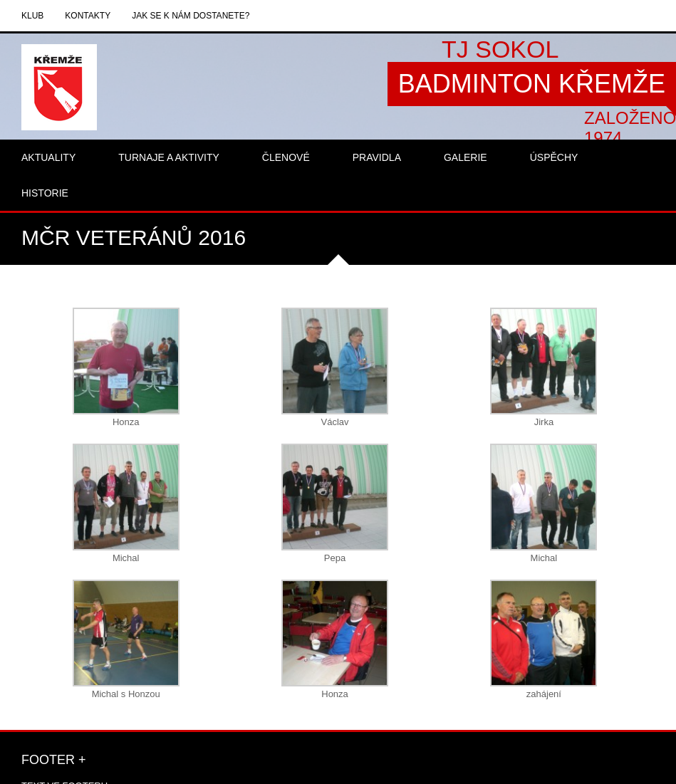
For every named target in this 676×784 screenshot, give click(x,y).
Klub (32, 16)
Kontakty (88, 16)
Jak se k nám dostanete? (191, 16)
